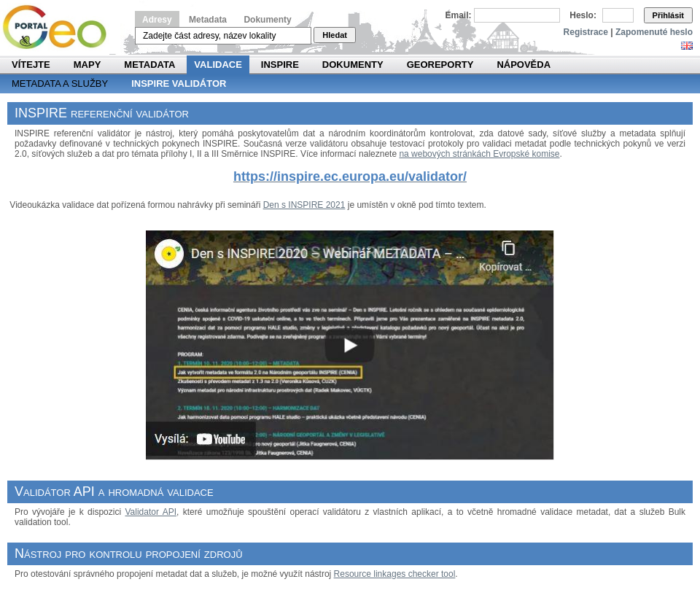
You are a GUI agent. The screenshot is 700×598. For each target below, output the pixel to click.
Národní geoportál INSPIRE (60, 27)
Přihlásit (668, 15)
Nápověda (524, 65)
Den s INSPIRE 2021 (304, 205)
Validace (218, 65)
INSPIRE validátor (179, 84)
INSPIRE (280, 65)
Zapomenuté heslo (654, 32)
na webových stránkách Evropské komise (479, 154)
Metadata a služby (60, 84)
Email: (459, 15)
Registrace (586, 32)
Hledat (335, 35)
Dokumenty (267, 20)
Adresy (157, 20)
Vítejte (31, 65)
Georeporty (440, 65)
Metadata (208, 20)
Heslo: (583, 15)
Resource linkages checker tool (395, 574)
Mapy (87, 65)
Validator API (151, 512)
